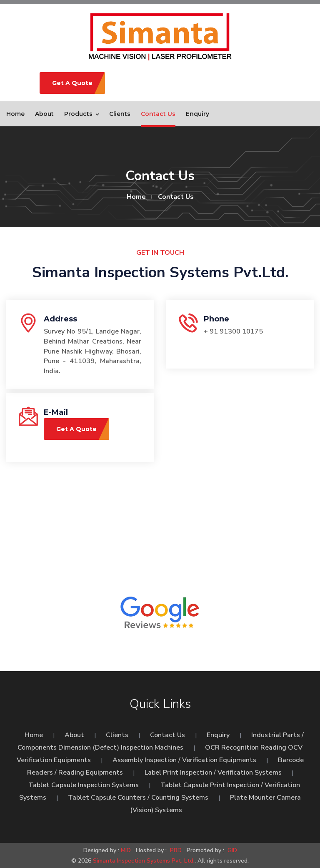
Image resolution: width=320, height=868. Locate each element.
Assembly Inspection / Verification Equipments (184, 760)
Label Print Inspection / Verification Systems (213, 773)
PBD (176, 850)
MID (126, 850)
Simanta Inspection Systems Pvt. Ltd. (144, 861)
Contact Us (158, 114)
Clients (120, 114)
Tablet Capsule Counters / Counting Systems (138, 798)
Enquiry (197, 114)
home (136, 197)
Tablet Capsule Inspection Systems (84, 785)
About (44, 114)
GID (231, 850)
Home (15, 114)
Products (78, 114)
